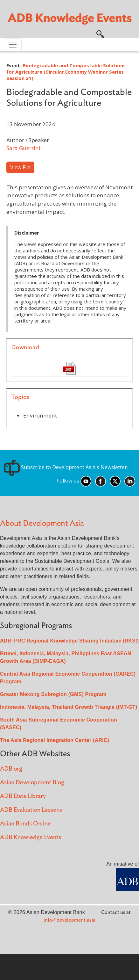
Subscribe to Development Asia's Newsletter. (66, 467)
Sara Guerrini (23, 148)
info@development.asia (69, 920)
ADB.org (11, 769)
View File (20, 167)
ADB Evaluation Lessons (31, 810)
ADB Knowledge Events (31, 837)
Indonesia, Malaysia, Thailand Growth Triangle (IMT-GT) (69, 707)
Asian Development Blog (32, 783)
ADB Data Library (23, 796)
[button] (100, 33)
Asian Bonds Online (25, 824)
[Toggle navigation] (13, 45)
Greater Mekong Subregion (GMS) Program (53, 694)
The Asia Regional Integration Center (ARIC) (55, 740)
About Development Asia (42, 523)
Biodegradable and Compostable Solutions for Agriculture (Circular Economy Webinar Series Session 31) (66, 72)
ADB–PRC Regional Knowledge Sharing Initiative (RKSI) (69, 641)
